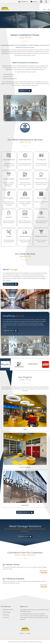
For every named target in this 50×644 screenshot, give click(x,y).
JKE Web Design (38, 642)
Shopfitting (6, 615)
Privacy (22, 633)
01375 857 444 (24, 2)
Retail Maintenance (8, 610)
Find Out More (9, 284)
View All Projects (24, 512)
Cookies (28, 633)
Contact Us (24, 91)
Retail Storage (7, 612)
